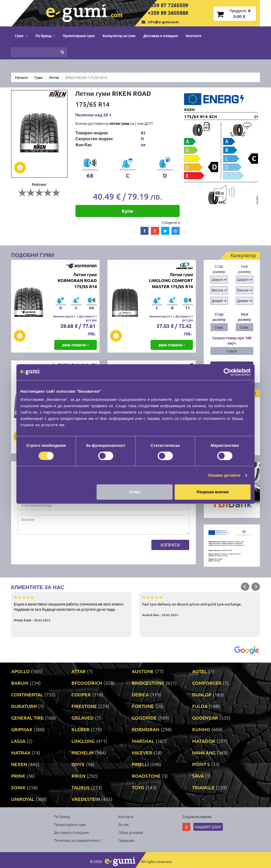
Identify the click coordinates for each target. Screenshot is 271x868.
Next (256, 587)
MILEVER (142, 752)
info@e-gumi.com (163, 22)
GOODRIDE (144, 718)
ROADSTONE (146, 776)
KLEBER (80, 729)
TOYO (138, 787)
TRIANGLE (203, 787)
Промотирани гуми (79, 36)
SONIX (18, 787)
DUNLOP (202, 694)
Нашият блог (208, 827)
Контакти (194, 36)
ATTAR (79, 671)
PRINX (18, 776)
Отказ (135, 492)
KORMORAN (146, 729)
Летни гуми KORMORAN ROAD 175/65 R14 (77, 281)
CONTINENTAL (27, 694)
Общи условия (130, 832)
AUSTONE (143, 671)
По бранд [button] (45, 36)
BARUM (20, 683)
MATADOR (204, 741)
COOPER (81, 694)
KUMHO (201, 729)
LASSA (18, 741)
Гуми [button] (21, 36)
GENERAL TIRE (27, 718)
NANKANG (204, 752)
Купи (127, 211)
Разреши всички (213, 492)
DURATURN (24, 706)
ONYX (78, 764)
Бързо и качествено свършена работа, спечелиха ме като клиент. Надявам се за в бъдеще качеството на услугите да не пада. (71, 608)
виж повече (76, 345)
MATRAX (21, 752)
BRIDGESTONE (148, 683)
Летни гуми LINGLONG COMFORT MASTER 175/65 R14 (171, 281)
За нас (124, 824)
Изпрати (170, 545)
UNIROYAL (23, 799)
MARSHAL (143, 741)
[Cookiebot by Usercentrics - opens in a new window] (227, 372)
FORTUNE (143, 706)
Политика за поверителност (78, 840)
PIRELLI (140, 764)
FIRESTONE (84, 706)
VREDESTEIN (86, 799)
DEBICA (140, 694)
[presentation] (58, 550)
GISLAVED (83, 718)
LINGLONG (83, 741)
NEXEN (19, 764)
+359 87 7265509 (168, 5)
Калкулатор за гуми (119, 36)
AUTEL (200, 671)
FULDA (200, 706)
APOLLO (20, 671)
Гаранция (126, 840)
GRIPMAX (22, 729)
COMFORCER (207, 683)
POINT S (201, 764)
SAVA (198, 776)
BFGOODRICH (87, 683)
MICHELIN (83, 752)
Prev (245, 587)
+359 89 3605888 (168, 13)
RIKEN (78, 776)
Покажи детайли (224, 475)
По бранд (62, 817)
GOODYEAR (205, 718)
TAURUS (81, 787)
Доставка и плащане (161, 36)
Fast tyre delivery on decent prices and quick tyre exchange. (200, 606)
